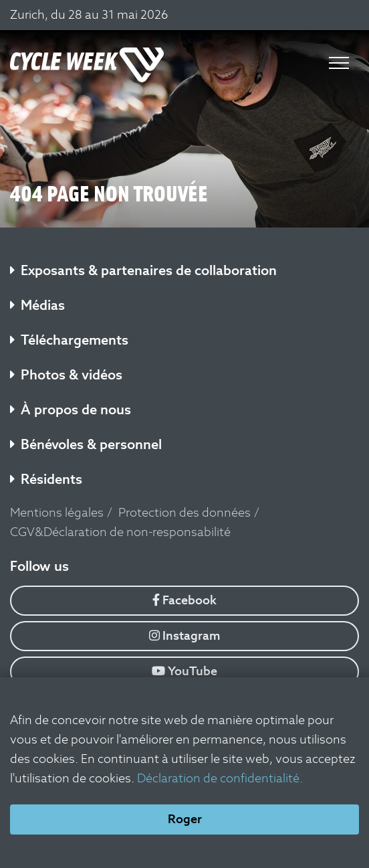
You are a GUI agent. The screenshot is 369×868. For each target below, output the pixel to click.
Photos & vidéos (66, 375)
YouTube (184, 671)
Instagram (185, 635)
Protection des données (184, 512)
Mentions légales (57, 512)
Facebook (184, 600)
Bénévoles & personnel (86, 444)
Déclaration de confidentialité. (220, 778)
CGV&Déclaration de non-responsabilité (120, 532)
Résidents (46, 479)
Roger (185, 819)
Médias (37, 305)
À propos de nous (71, 410)
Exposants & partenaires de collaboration (143, 270)
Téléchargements (69, 340)
